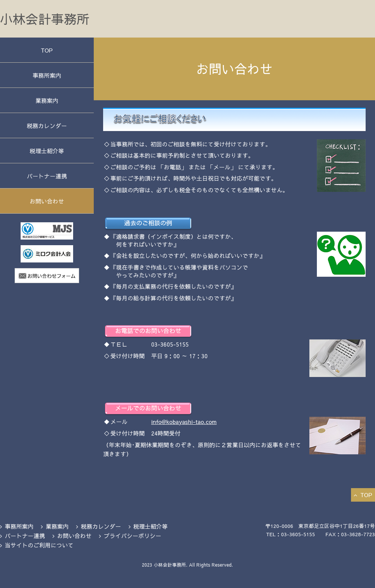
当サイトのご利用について (39, 545)
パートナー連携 (47, 176)
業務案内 (47, 100)
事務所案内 (47, 75)
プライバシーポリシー (133, 536)
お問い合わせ (47, 201)
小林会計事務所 (45, 19)
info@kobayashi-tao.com (184, 421)
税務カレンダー (47, 126)
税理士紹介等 (47, 151)
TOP (47, 50)
